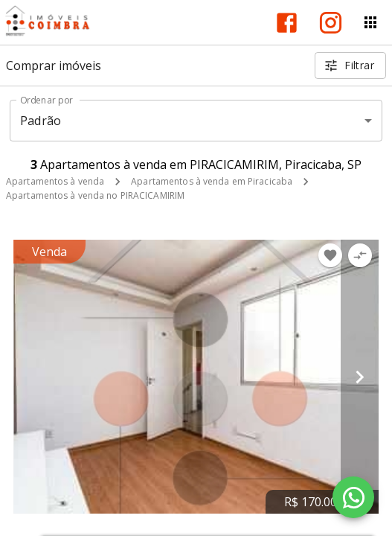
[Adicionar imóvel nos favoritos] (330, 255)
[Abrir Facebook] (287, 23)
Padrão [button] (41, 121)
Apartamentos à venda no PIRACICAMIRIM (95, 195)
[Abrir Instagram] (331, 23)
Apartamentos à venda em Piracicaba (212, 181)
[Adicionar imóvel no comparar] (360, 255)
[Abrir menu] (370, 22)
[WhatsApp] (353, 497)
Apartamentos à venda (55, 181)
